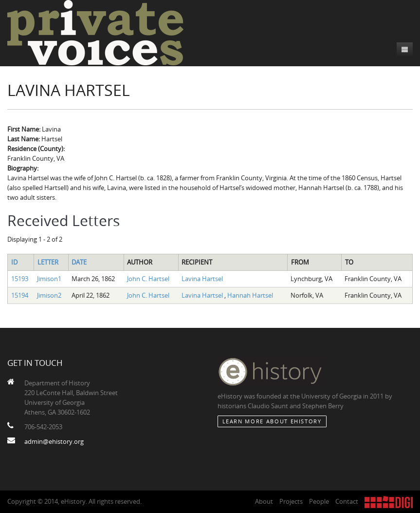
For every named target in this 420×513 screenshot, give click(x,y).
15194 (20, 295)
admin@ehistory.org (54, 441)
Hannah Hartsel (250, 295)
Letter (48, 262)
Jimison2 (49, 295)
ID (14, 262)
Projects (291, 501)
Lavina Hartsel (202, 279)
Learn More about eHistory (272, 421)
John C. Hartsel (148, 279)
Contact (347, 501)
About (264, 501)
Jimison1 (49, 279)
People (319, 501)
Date (79, 262)
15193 (20, 279)
